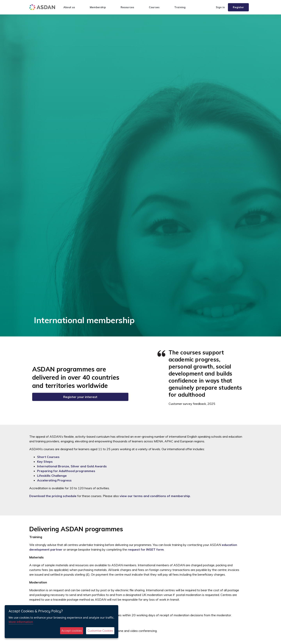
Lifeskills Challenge (52, 476)
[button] (211, 7)
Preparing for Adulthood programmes (66, 471)
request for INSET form (146, 549)
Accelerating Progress (54, 480)
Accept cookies (72, 631)
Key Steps (45, 462)
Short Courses (48, 457)
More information (21, 622)
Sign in (220, 7)
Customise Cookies (100, 631)
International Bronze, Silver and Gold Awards (72, 466)
